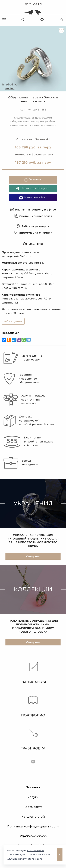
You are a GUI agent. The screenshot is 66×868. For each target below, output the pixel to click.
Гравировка (33, 739)
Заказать (33, 180)
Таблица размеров (33, 226)
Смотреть (33, 556)
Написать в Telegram (33, 188)
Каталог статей (33, 817)
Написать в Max (33, 198)
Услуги (33, 797)
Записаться (33, 673)
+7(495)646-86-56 (33, 836)
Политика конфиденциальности (33, 826)
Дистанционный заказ (33, 216)
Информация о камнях (33, 233)
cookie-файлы (36, 850)
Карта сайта (33, 807)
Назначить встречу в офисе (33, 210)
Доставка (33, 787)
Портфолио (33, 706)
